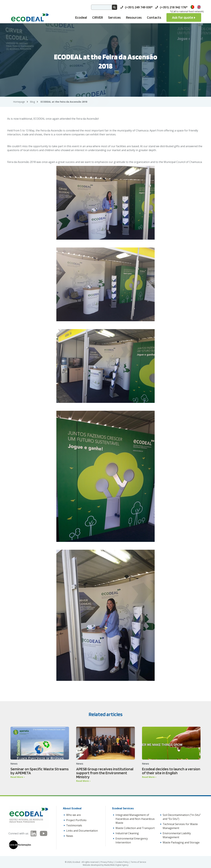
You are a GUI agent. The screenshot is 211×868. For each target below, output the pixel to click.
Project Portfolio (76, 820)
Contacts (154, 17)
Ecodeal (81, 17)
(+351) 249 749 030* (139, 7)
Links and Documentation (82, 831)
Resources (134, 17)
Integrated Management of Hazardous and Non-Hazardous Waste (135, 819)
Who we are (73, 815)
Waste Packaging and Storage (181, 842)
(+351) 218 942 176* (174, 7)
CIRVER (98, 17)
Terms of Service (138, 862)
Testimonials (74, 825)
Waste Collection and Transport (135, 828)
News (70, 836)
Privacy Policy (107, 862)
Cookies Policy (122, 862)
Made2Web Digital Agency (116, 865)
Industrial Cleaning (127, 833)
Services (114, 17)
